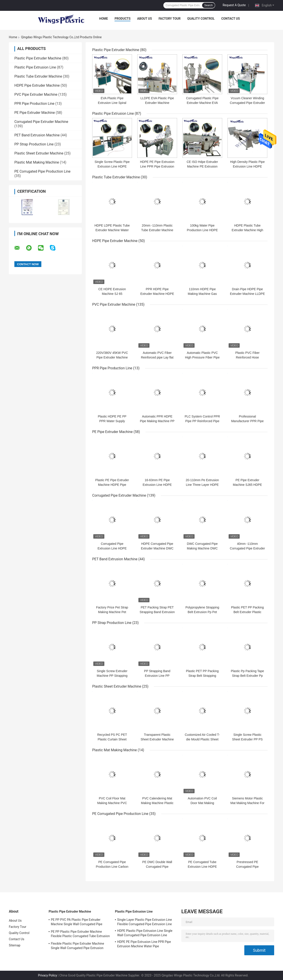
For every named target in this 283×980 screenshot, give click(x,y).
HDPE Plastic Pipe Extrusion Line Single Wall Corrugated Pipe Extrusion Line (145, 933)
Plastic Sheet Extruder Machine (39, 153)
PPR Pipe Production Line (34, 104)
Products (122, 19)
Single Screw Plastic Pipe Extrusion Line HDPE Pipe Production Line (112, 166)
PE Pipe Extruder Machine (35, 113)
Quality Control (201, 19)
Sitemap (15, 945)
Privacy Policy (48, 975)
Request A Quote (234, 5)
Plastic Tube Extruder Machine (38, 76)
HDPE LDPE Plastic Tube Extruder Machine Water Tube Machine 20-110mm (112, 230)
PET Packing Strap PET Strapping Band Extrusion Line (157, 612)
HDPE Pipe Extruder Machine (37, 85)
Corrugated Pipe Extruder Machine (41, 122)
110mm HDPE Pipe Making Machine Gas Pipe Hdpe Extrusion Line (202, 294)
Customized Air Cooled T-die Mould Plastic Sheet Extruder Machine (202, 739)
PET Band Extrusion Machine (37, 135)
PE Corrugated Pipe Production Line (42, 171)
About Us (144, 19)
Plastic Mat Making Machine (37, 162)
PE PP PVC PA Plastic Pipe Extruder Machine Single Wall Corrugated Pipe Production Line (77, 923)
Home (104, 19)
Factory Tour (170, 19)
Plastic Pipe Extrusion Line (35, 67)
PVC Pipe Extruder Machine (36, 94)
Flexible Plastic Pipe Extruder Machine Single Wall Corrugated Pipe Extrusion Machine (77, 946)
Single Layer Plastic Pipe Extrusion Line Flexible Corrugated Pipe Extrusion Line (145, 922)
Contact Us (231, 19)
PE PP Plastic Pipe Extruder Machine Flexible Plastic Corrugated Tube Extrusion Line (80, 934)
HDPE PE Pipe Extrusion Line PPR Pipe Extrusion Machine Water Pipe (157, 166)
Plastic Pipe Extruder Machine (38, 58)
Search (208, 5)
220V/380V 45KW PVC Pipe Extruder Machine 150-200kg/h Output (112, 357)
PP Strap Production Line (34, 144)
